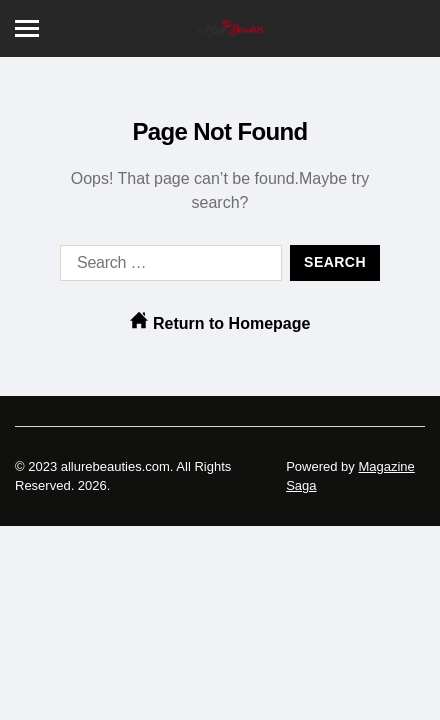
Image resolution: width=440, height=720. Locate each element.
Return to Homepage (220, 321)
